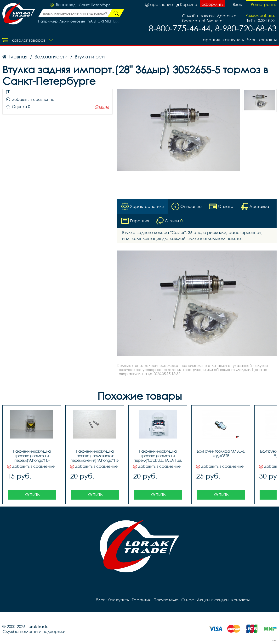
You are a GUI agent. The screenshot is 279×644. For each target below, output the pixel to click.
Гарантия (211, 40)
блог (251, 40)
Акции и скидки (213, 600)
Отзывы (102, 107)
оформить (212, 4)
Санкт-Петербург (94, 5)
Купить (32, 495)
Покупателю (166, 600)
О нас (188, 600)
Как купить (233, 40)
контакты (268, 40)
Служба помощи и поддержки (34, 631)
